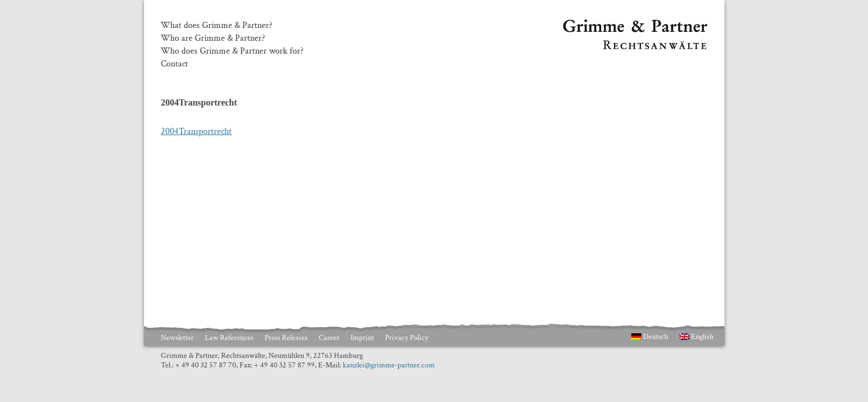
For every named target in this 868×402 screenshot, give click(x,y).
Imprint (362, 338)
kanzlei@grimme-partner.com (389, 365)
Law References (229, 338)
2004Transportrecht (196, 131)
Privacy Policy (407, 338)
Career (329, 338)
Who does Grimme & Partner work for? (232, 51)
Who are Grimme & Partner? (213, 39)
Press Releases (286, 338)
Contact (174, 64)
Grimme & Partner (597, 25)
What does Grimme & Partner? (217, 26)
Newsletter (177, 338)
